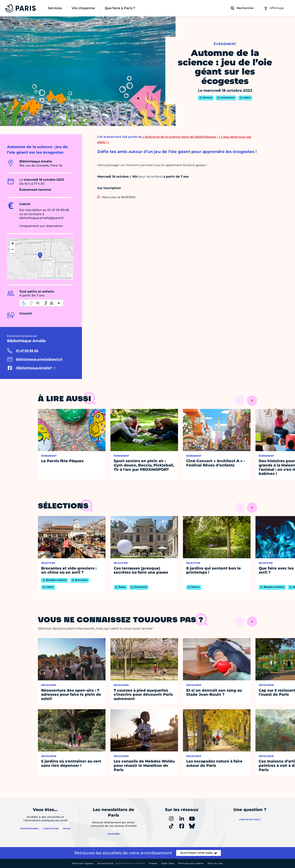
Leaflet (40, 278)
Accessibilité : (121, 863)
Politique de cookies (191, 863)
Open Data (168, 863)
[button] (40, 255)
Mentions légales (83, 863)
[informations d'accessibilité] (41, 303)
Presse (153, 863)
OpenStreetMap (58, 278)
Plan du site (215, 863)
